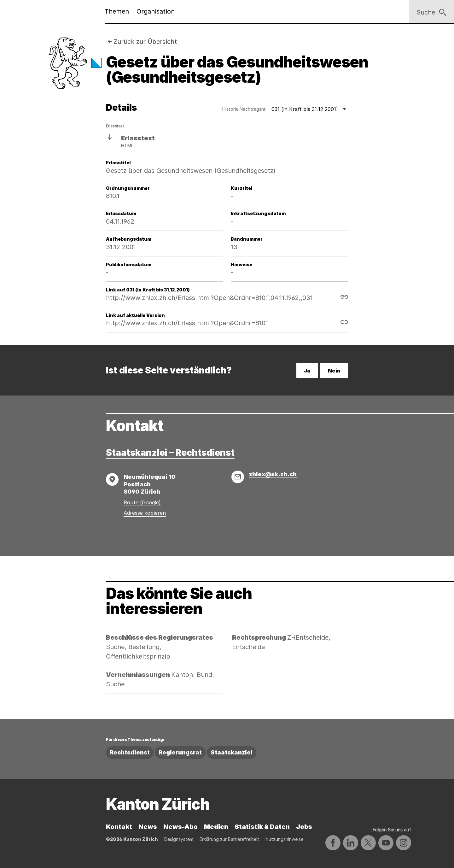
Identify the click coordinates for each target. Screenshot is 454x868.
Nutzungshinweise (284, 839)
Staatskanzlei (232, 752)
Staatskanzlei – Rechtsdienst (170, 453)
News (148, 827)
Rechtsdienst (130, 752)
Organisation (156, 11)
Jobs (304, 827)
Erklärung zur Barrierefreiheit (229, 839)
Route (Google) (142, 502)
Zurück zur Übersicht (145, 42)
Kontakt (119, 827)
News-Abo (180, 827)
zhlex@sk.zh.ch (273, 474)
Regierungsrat (180, 752)
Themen (117, 11)
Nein (334, 371)
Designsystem (179, 839)
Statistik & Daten (262, 827)
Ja (307, 371)
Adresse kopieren (145, 513)
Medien (216, 827)
